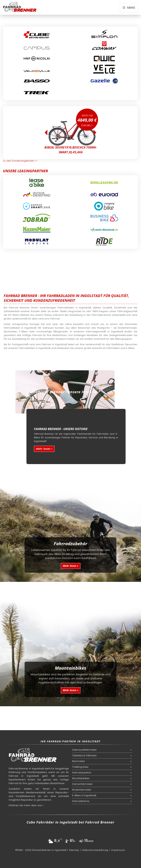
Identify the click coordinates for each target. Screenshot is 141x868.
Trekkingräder (80, 767)
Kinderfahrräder (82, 790)
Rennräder (79, 761)
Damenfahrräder (82, 784)
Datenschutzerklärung (95, 850)
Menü (129, 8)
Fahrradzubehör (82, 773)
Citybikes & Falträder (84, 755)
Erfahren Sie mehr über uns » (26, 805)
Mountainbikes (81, 778)
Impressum (118, 850)
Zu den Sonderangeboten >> (20, 161)
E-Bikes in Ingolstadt (84, 795)
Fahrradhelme (81, 801)
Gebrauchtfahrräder (84, 750)
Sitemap (74, 850)
